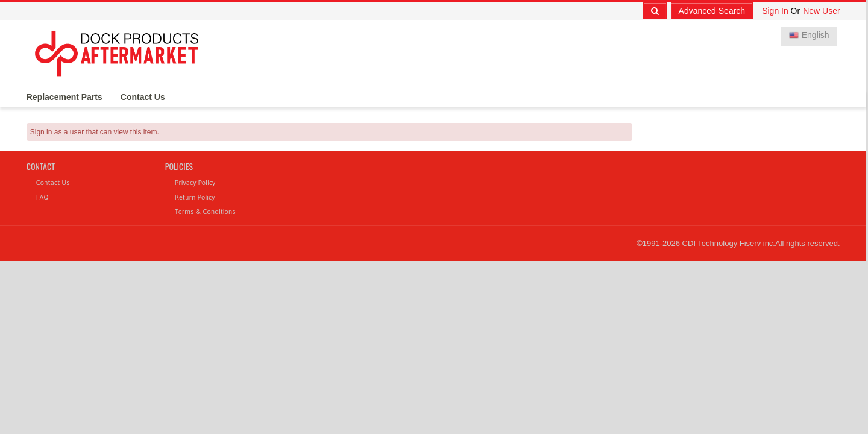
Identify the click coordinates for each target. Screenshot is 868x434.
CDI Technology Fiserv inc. (729, 243)
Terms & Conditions (205, 211)
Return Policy (195, 197)
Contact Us (143, 97)
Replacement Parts (64, 97)
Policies (179, 166)
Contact (41, 166)
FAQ (42, 197)
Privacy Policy (195, 182)
